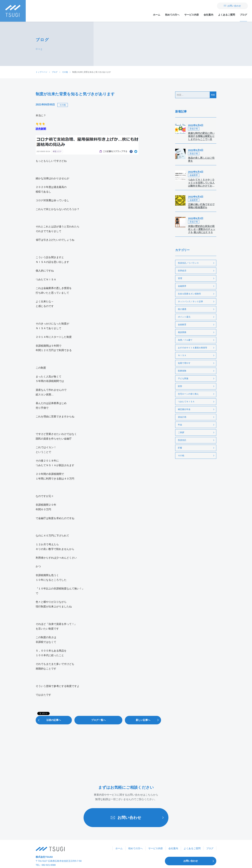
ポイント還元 (184, 317)
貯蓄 (180, 448)
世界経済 (182, 271)
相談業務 (182, 332)
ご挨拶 (181, 432)
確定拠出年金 (184, 409)
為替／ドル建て (185, 340)
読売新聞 (41, 129)
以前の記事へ (48, 720)
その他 (63, 105)
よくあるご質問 (227, 15)
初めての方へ (172, 15)
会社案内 (208, 15)
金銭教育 (182, 325)
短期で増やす (184, 363)
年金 (180, 425)
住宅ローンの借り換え (188, 394)
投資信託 (182, 440)
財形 (180, 386)
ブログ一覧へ (98, 720)
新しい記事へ (148, 720)
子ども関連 (183, 378)
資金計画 (182, 417)
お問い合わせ (232, 6)
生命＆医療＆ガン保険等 (189, 294)
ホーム (157, 15)
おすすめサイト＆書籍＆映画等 (193, 348)
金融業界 (182, 286)
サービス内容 (192, 15)
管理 (180, 278)
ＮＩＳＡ (182, 355)
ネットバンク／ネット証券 (190, 301)
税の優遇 (182, 309)
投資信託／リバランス (188, 263)
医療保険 (182, 371)
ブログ (243, 15)
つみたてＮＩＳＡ (186, 402)
